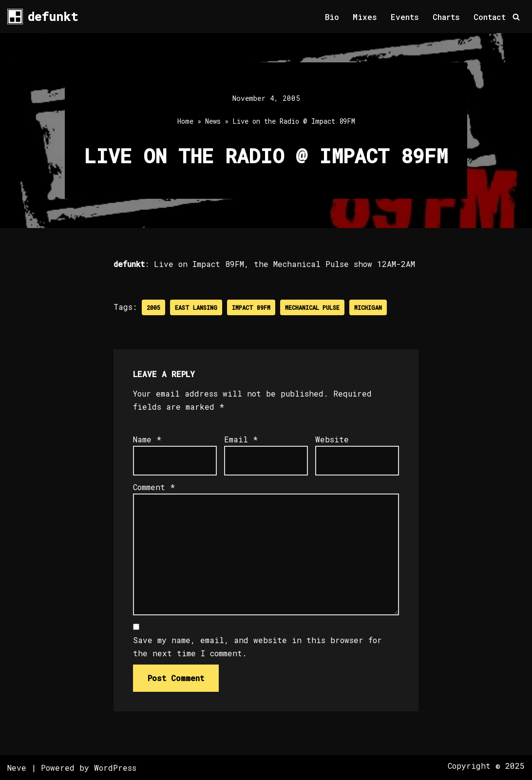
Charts (446, 17)
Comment (154, 487)
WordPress (115, 768)
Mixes (365, 17)
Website (332, 439)
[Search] (516, 17)
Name (147, 439)
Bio (332, 17)
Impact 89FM (251, 307)
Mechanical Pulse (312, 307)
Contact (490, 17)
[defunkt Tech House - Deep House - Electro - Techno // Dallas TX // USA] (43, 17)
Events (405, 17)
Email (241, 439)
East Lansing (196, 307)
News (213, 121)
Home (185, 121)
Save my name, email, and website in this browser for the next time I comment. (257, 647)
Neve (17, 768)
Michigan (368, 307)
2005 (153, 307)
